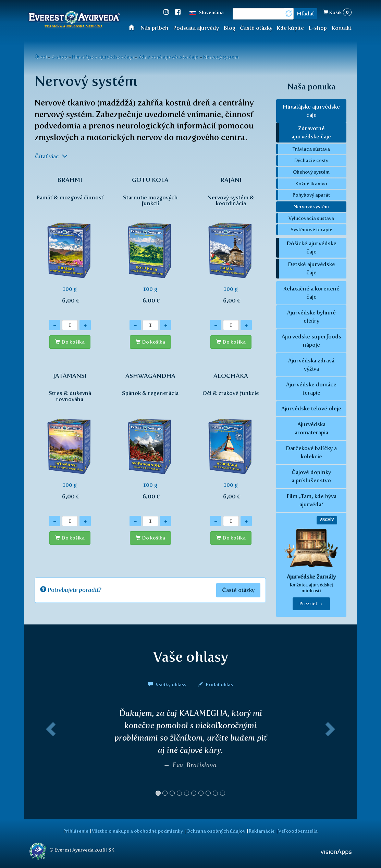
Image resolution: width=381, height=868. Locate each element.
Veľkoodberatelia (298, 831)
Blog (229, 28)
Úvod (133, 27)
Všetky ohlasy (168, 684)
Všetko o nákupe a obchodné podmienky (137, 831)
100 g (70, 244)
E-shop (318, 28)
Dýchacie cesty (311, 160)
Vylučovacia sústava (311, 218)
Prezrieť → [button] (311, 604)
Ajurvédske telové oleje (311, 408)
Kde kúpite (290, 28)
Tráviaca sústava (311, 149)
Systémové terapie (311, 230)
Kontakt (341, 28)
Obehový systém (311, 172)
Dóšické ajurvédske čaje (311, 247)
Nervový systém (221, 57)
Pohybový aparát (311, 195)
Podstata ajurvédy (196, 28)
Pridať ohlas (216, 684)
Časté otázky (256, 28)
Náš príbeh (155, 28)
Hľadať (305, 14)
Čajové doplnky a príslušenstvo (311, 476)
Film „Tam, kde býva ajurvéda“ (311, 500)
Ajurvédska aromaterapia (311, 428)
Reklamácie (262, 831)
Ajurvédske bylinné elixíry (311, 317)
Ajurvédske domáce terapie (311, 389)
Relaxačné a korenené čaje (311, 293)
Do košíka (73, 342)
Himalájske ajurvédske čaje (103, 57)
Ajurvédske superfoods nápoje (311, 341)
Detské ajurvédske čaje (311, 268)
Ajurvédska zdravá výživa (311, 365)
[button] (49, 755)
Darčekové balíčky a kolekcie (311, 452)
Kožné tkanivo (311, 184)
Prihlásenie (76, 831)
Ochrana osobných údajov (216, 831)
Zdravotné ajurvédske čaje (168, 57)
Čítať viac (51, 156)
